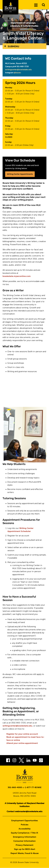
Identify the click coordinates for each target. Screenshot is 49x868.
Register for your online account (22, 734)
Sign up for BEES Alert (25, 849)
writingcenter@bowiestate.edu (18, 70)
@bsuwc (17, 73)
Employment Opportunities (25, 821)
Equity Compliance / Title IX (25, 833)
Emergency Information (25, 837)
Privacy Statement (25, 845)
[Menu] (36, 5)
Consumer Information (25, 841)
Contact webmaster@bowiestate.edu (25, 812)
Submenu (13, 46)
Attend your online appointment (22, 743)
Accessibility (25, 829)
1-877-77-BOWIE (33, 788)
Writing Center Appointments (20, 174)
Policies (25, 825)
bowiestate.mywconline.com (17, 276)
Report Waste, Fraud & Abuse (25, 853)
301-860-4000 (15, 788)
